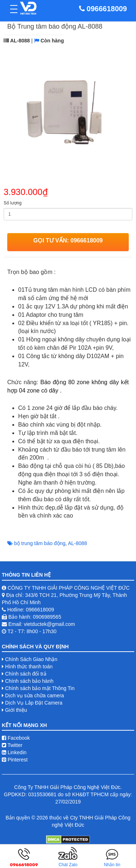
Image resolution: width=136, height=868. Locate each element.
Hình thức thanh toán (29, 666)
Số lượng (13, 203)
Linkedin (14, 752)
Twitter (12, 745)
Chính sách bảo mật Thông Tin (40, 688)
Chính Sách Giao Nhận (31, 659)
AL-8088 (77, 543)
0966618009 (107, 9)
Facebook (16, 738)
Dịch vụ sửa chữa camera (35, 695)
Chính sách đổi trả (26, 674)
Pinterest (15, 760)
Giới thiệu (16, 710)
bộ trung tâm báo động (40, 543)
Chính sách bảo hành (29, 681)
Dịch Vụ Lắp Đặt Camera (34, 703)
